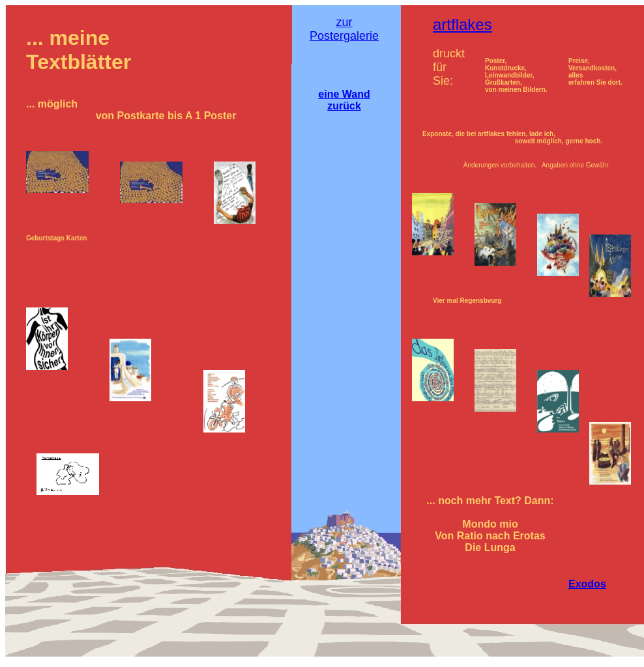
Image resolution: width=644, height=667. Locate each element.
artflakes (462, 24)
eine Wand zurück (344, 100)
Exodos (587, 584)
